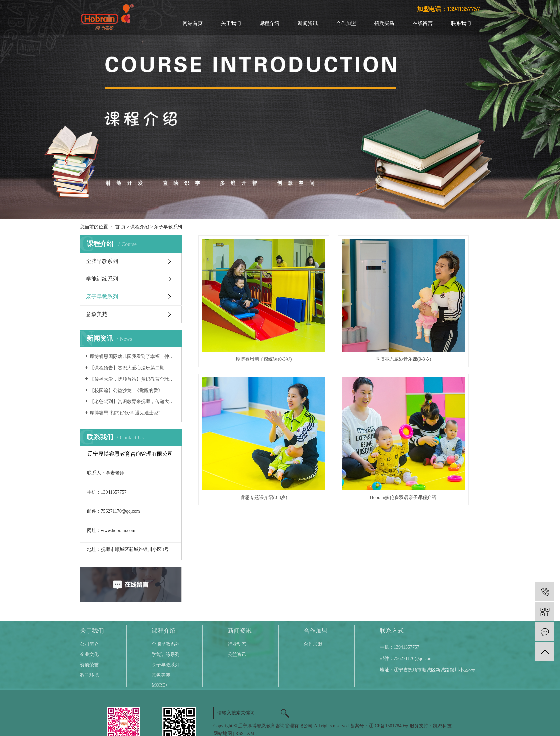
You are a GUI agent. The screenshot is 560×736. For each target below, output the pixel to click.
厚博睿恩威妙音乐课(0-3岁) (339, 320)
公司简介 (89, 644)
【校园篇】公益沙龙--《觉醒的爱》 (126, 390)
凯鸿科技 (442, 726)
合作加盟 (346, 23)
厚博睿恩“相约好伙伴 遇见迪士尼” (125, 413)
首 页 (120, 227)
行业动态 (237, 644)
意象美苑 (97, 314)
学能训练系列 (102, 279)
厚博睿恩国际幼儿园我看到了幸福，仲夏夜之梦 (133, 356)
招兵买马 (384, 23)
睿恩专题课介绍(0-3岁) (436, 320)
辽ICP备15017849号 (389, 726)
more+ (160, 685)
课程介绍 (269, 23)
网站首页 (193, 23)
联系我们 (461, 23)
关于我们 (231, 23)
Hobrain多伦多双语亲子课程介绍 (242, 419)
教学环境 (89, 675)
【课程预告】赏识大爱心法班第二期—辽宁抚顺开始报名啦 (133, 368)
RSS (239, 733)
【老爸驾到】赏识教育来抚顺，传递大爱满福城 (133, 401)
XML (252, 733)
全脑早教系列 (102, 261)
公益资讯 (237, 654)
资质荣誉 (89, 665)
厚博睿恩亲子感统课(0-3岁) (242, 320)
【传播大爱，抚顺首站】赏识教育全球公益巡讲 (133, 379)
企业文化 (89, 654)
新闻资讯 (308, 23)
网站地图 (223, 733)
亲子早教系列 (168, 227)
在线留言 (423, 23)
